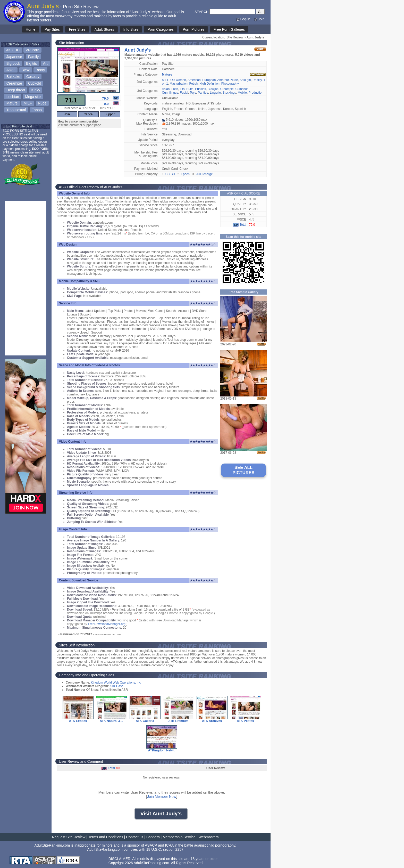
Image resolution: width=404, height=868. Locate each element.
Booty (40, 70)
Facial (184, 93)
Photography (230, 84)
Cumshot (241, 89)
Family (33, 57)
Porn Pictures (193, 29)
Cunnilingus (170, 93)
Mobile (242, 93)
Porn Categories (160, 29)
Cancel (89, 114)
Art (45, 63)
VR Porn (33, 50)
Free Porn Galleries (229, 29)
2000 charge (204, 174)
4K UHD (13, 50)
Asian (11, 70)
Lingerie (215, 93)
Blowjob (213, 89)
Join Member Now (162, 797)
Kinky (36, 90)
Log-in (243, 19)
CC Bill (170, 174)
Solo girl (245, 80)
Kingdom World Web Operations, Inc (116, 683)
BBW (26, 70)
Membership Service (179, 837)
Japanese (14, 57)
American (194, 80)
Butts (190, 89)
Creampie (14, 83)
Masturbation (179, 84)
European (209, 80)
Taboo (37, 110)
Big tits (31, 63)
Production (256, 93)
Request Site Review (69, 837)
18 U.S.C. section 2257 (165, 849)
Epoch (185, 174)
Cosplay (33, 77)
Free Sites (77, 29)
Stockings (229, 93)
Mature (12, 103)
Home (31, 29)
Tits (182, 89)
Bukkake (13, 77)
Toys (193, 93)
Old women (178, 80)
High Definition (209, 84)
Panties (203, 93)
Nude (42, 103)
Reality (257, 80)
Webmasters (208, 837)
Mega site (33, 97)
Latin (175, 89)
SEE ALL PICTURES (244, 470)
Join (259, 19)
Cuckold (35, 83)
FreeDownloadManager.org (107, 624)
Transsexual (16, 110)
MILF (28, 103)
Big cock (13, 63)
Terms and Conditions (106, 837)
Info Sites (131, 29)
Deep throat (16, 90)
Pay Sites (52, 29)
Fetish (194, 84)
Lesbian (13, 97)
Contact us (135, 837)
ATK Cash (116, 686)
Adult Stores (104, 29)
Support (110, 114)
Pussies (200, 89)
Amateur (223, 80)
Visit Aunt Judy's (161, 814)
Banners (153, 837)
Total (239, 225)
